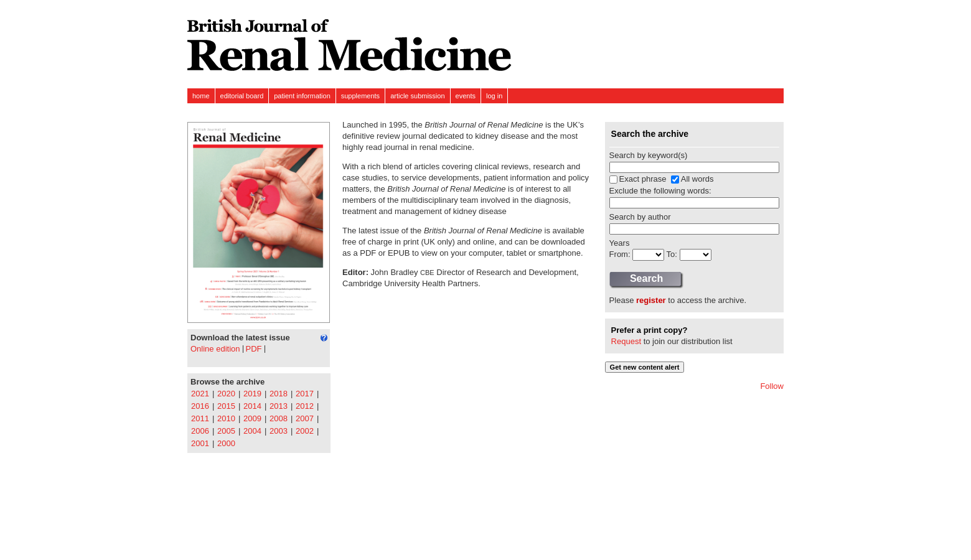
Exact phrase (643, 179)
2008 (279, 418)
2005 (226, 431)
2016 (200, 406)
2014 (252, 406)
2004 (252, 431)
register (651, 300)
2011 (200, 418)
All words (697, 179)
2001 (200, 443)
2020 (226, 394)
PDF (254, 349)
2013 (279, 406)
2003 (279, 431)
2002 (305, 431)
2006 (200, 431)
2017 (305, 394)
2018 (279, 394)
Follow (772, 386)
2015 (226, 406)
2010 (226, 418)
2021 (200, 394)
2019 (252, 394)
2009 (252, 418)
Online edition (215, 349)
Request (626, 341)
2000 (226, 443)
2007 (305, 418)
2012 (305, 406)
